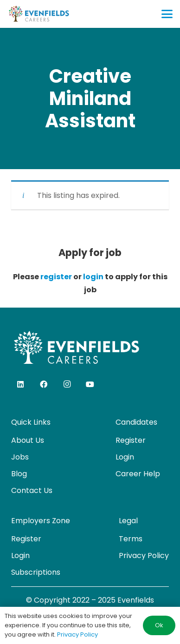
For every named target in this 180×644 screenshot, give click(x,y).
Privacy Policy (144, 555)
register (56, 277)
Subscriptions (36, 572)
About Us (28, 440)
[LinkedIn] (20, 384)
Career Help (138, 474)
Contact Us (32, 490)
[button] (167, 14)
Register (131, 440)
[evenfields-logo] (39, 14)
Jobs (20, 457)
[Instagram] (67, 384)
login (93, 277)
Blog (19, 474)
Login (125, 457)
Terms (131, 539)
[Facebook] (44, 384)
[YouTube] (90, 384)
